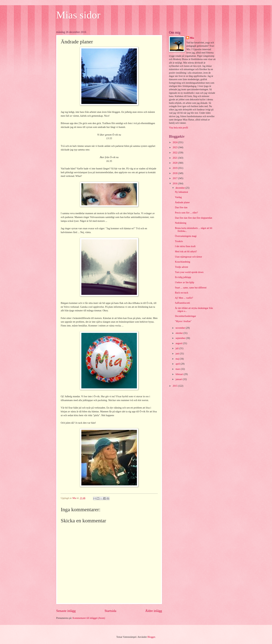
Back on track (182, 293)
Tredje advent (181, 267)
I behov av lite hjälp (184, 282)
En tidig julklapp (183, 277)
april (178, 364)
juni (178, 354)
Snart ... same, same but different (191, 288)
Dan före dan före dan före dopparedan (194, 218)
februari (180, 374)
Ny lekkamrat (181, 192)
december (180, 188)
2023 (175, 147)
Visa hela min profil (178, 128)
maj (178, 359)
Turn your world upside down (189, 272)
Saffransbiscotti (182, 303)
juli (177, 348)
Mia (192, 38)
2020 (175, 163)
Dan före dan (181, 207)
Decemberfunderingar (185, 316)
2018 (175, 173)
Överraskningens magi (186, 236)
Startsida (110, 611)
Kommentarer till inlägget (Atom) (89, 618)
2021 (175, 158)
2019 (175, 168)
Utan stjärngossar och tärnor (188, 257)
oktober (180, 333)
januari (179, 379)
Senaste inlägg (66, 611)
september (181, 338)
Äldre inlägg (154, 611)
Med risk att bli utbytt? (186, 252)
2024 (175, 142)
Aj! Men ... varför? (184, 298)
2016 (175, 184)
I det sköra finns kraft (185, 246)
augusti (179, 343)
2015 (175, 386)
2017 (175, 178)
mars (178, 369)
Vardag (178, 197)
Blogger (151, 637)
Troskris (179, 241)
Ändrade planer (182, 202)
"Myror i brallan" (183, 321)
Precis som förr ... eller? (186, 213)
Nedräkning (180, 223)
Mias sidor (78, 15)
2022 (175, 153)
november (181, 328)
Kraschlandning (182, 262)
